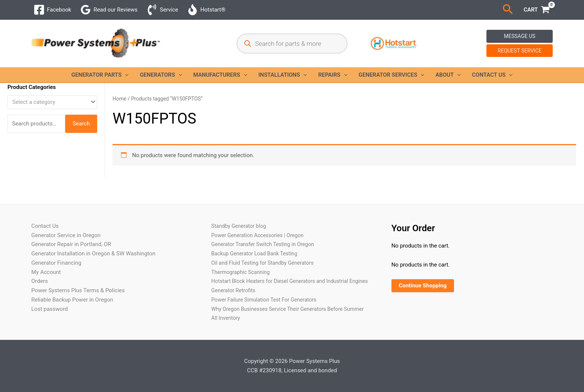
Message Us (520, 36)
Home (119, 99)
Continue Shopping (423, 267)
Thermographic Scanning (242, 254)
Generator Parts (100, 75)
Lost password (50, 290)
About (448, 75)
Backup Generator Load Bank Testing (257, 235)
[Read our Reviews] (109, 10)
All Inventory (226, 318)
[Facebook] (52, 10)
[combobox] (52, 102)
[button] (508, 10)
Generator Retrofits (235, 281)
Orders (40, 263)
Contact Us (492, 75)
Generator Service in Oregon (66, 217)
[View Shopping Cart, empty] (537, 10)
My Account (46, 254)
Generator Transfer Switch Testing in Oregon (266, 226)
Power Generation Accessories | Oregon (260, 217)
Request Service (520, 51)
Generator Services (391, 75)
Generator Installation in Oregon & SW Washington (93, 235)
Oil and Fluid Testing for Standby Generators (266, 244)
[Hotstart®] (206, 10)
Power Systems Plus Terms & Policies (78, 272)
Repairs (333, 75)
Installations (283, 75)
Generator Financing (56, 244)
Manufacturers (220, 75)
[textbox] (49, 102)
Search (81, 124)
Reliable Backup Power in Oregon (72, 281)
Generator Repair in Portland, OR (71, 226)
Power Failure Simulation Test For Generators (267, 290)
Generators (161, 75)
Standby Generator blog (240, 207)
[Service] (162, 10)
